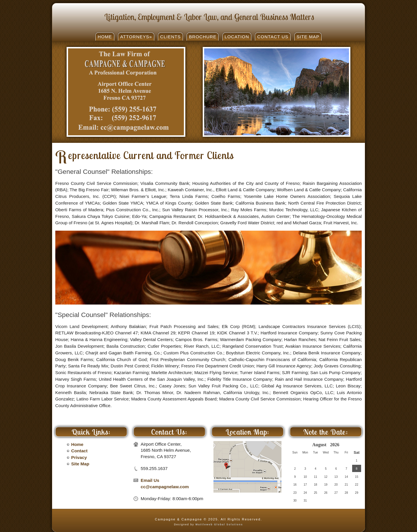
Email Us (150, 480)
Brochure (203, 37)
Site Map (308, 37)
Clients (170, 37)
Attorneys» (136, 37)
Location (237, 37)
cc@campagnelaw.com (165, 487)
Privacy (79, 457)
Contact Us (273, 37)
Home (105, 37)
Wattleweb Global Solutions (219, 524)
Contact (79, 451)
